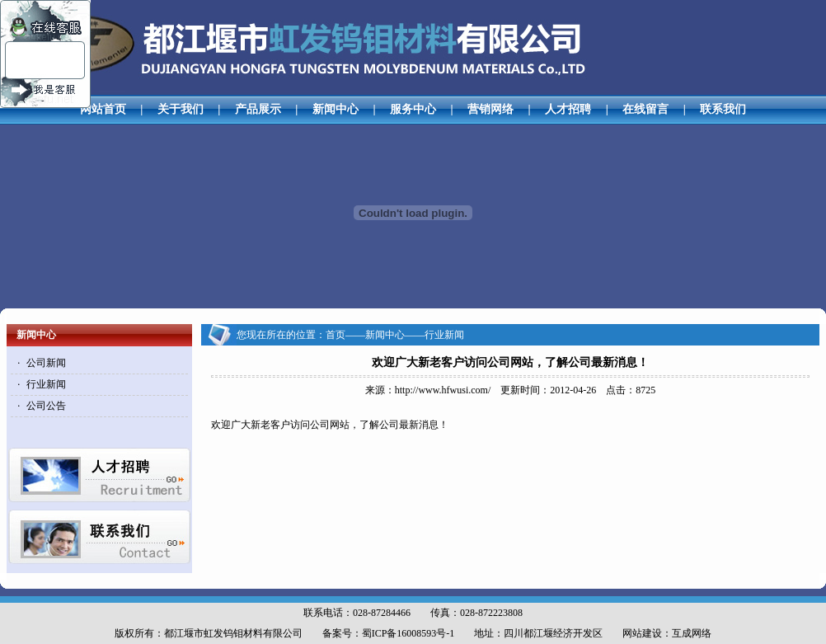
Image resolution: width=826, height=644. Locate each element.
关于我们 (181, 109)
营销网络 (490, 109)
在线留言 (645, 109)
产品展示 (258, 109)
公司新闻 (46, 363)
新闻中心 (336, 109)
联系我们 (723, 109)
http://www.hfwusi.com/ (443, 390)
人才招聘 (568, 109)
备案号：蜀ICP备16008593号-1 (389, 633)
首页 (336, 335)
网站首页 (103, 109)
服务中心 (413, 109)
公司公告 (46, 406)
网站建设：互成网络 (667, 633)
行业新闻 (46, 384)
